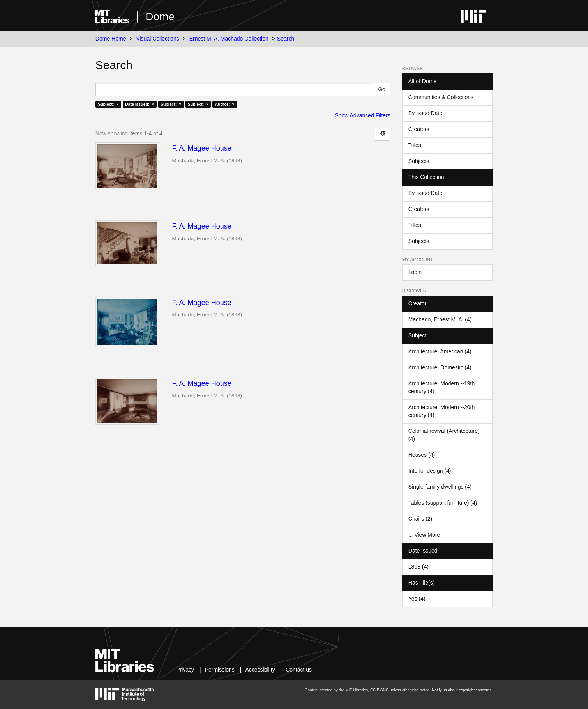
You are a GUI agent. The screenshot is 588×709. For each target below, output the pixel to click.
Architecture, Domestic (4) (440, 367)
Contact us (299, 670)
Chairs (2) (420, 519)
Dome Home (111, 39)
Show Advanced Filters (362, 115)
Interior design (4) (430, 471)
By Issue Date (425, 113)
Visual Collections (157, 39)
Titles (415, 145)
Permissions (220, 670)
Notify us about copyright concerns (462, 690)
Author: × (225, 104)
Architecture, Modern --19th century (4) (441, 387)
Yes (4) (417, 599)
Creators (419, 129)
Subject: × (108, 104)
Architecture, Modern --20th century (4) (441, 411)
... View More (424, 535)
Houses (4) (422, 455)
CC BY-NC (379, 690)
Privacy (185, 670)
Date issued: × (139, 104)
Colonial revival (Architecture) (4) (444, 435)
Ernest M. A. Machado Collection (229, 39)
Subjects (419, 161)
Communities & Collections (441, 97)
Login (415, 272)
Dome (160, 17)
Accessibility (260, 670)
